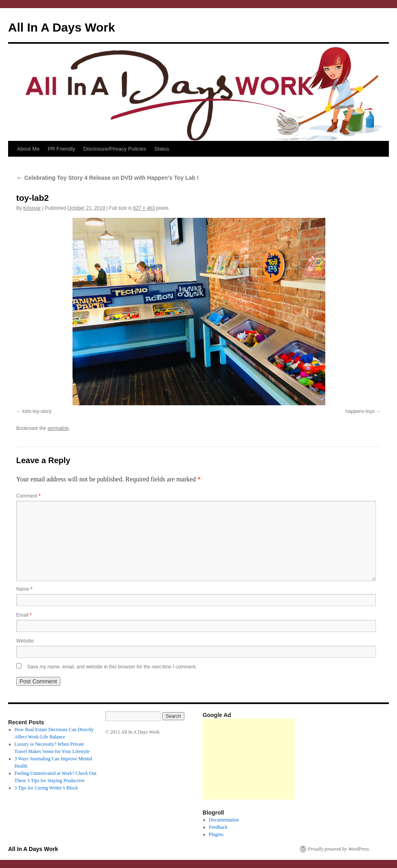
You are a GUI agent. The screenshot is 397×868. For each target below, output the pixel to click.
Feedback (218, 827)
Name (24, 589)
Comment (28, 496)
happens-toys (360, 411)
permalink (58, 428)
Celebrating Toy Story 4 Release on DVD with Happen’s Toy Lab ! (108, 178)
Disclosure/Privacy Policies (115, 149)
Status (162, 149)
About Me (28, 149)
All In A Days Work (62, 27)
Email (24, 615)
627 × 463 (144, 208)
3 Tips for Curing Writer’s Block (46, 788)
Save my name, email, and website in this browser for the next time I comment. (112, 667)
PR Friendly (62, 149)
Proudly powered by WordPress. (339, 849)
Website (25, 641)
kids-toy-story (37, 411)
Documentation (224, 820)
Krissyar (32, 208)
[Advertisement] (249, 759)
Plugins (216, 834)
